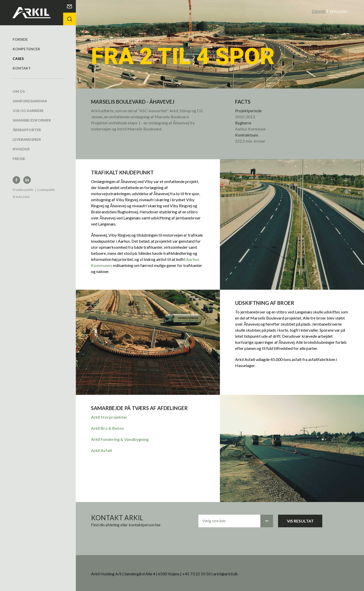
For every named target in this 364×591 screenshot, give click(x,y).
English (338, 11)
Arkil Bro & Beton (107, 428)
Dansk (319, 11)
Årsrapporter (27, 130)
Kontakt (22, 68)
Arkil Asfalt (102, 450)
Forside (20, 39)
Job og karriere (28, 110)
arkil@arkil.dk (226, 573)
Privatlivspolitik (23, 189)
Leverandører (27, 139)
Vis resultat (300, 521)
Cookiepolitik (46, 189)
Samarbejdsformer (32, 120)
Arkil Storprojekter (109, 417)
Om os (19, 91)
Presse (19, 158)
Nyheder (21, 149)
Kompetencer (26, 49)
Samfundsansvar (30, 101)
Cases (18, 58)
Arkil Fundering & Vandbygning (120, 439)
